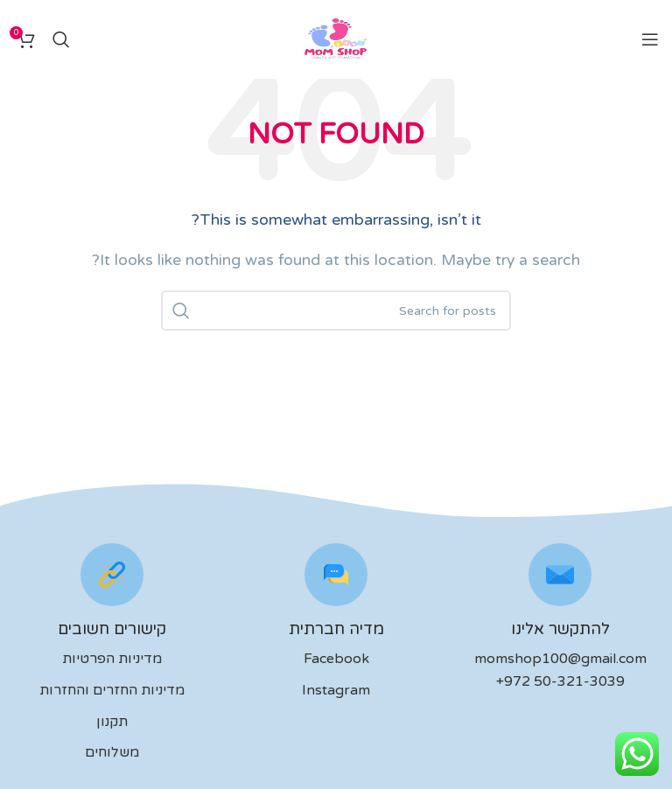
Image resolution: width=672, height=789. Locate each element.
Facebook (336, 659)
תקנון (112, 722)
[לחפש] (61, 39)
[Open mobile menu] (650, 39)
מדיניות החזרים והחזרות (112, 690)
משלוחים (112, 752)
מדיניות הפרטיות (112, 659)
